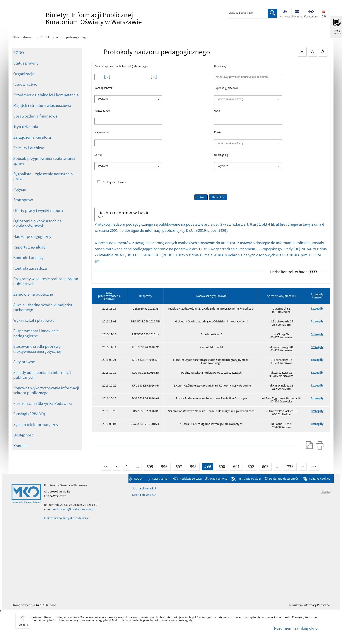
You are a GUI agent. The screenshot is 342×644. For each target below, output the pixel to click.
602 (249, 466)
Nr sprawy (220, 67)
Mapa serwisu (219, 479)
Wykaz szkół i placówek (33, 320)
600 (221, 466)
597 (177, 466)
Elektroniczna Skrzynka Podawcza (43, 404)
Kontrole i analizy (28, 258)
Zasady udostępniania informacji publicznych (42, 375)
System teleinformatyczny (36, 425)
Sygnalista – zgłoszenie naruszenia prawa (43, 176)
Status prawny (26, 63)
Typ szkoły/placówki (226, 88)
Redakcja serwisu (191, 479)
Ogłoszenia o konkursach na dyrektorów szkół (38, 224)
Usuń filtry (216, 197)
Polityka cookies (319, 479)
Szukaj (272, 13)
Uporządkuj (221, 155)
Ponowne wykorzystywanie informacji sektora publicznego (46, 391)
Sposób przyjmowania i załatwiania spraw (44, 161)
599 (206, 466)
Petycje (20, 189)
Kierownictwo (25, 84)
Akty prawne (24, 362)
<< (104, 466)
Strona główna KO (144, 495)
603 (264, 466)
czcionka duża (323, 51)
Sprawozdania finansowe (35, 116)
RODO (19, 53)
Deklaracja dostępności (284, 479)
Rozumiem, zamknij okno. (296, 628)
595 (148, 466)
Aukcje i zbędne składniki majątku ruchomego (43, 308)
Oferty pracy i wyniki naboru (38, 211)
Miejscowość (102, 133)
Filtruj (201, 197)
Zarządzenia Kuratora (32, 137)
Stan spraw (23, 200)
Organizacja (24, 74)
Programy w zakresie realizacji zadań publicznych (46, 281)
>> (313, 466)
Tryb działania (26, 127)
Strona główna (23, 37)
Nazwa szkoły (102, 111)
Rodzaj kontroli (103, 88)
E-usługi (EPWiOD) (29, 414)
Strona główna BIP (144, 489)
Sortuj (98, 155)
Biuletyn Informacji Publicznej (80, 19)
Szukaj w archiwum (115, 182)
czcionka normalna (302, 51)
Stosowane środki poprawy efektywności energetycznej (37, 349)
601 (235, 466)
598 (192, 466)
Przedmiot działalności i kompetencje (46, 95)
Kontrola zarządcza (30, 268)
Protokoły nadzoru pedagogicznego (64, 37)
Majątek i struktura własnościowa (42, 106)
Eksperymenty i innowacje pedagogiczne (36, 333)
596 (163, 466)
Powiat (218, 133)
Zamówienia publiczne (33, 294)
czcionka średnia (312, 51)
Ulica (217, 111)
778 (289, 466)
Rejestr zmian (161, 479)
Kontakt (20, 446)
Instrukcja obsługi (249, 479)
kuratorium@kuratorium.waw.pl (74, 509)
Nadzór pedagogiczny (32, 237)
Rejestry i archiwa (29, 148)
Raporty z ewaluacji (30, 247)
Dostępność (23, 435)
